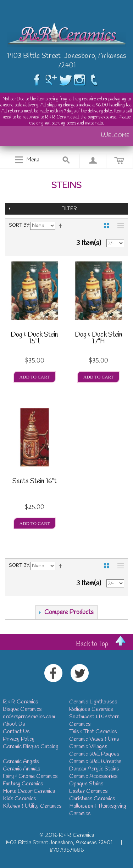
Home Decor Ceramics (29, 791)
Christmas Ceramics (92, 799)
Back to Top (92, 644)
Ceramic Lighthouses (93, 702)
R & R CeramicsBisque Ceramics (22, 706)
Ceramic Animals (21, 769)
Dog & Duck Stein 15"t (34, 339)
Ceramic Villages (88, 747)
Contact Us (16, 732)
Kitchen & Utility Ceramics (32, 806)
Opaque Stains (86, 784)
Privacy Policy (19, 739)
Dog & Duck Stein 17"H (99, 339)
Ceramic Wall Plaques (94, 754)
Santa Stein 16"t (35, 482)
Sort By (19, 225)
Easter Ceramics (88, 791)
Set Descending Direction (62, 226)
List (119, 226)
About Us (14, 724)
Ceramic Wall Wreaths (95, 761)
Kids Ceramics (19, 799)
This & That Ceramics (93, 732)
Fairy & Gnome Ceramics (30, 776)
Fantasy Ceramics (23, 784)
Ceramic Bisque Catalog (31, 747)
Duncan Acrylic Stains (94, 769)
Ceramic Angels (21, 761)
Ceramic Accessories (93, 776)
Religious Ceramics (91, 709)
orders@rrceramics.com (29, 717)
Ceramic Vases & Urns (94, 739)
